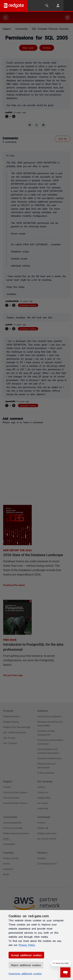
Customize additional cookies (25, 973)
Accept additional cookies (26, 955)
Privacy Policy (27, 945)
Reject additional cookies (26, 965)
